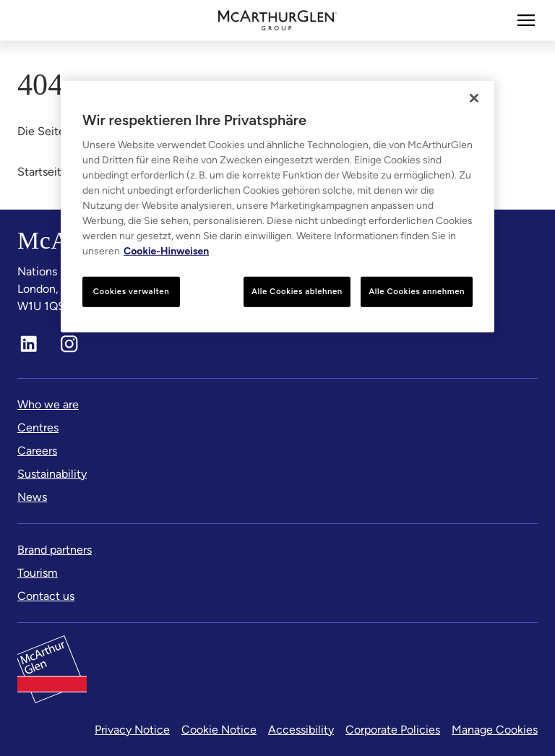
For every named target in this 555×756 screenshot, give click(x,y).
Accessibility (301, 730)
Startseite (43, 172)
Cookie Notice (219, 730)
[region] (277, 207)
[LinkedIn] (29, 344)
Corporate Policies (393, 730)
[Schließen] (474, 98)
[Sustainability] (52, 474)
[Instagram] (69, 344)
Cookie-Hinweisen (166, 251)
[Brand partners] (55, 550)
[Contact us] (46, 596)
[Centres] (38, 428)
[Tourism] (38, 573)
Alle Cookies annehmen (417, 291)
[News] (32, 497)
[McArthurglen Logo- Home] (278, 20)
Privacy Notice (132, 730)
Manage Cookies (495, 730)
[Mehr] (526, 20)
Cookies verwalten (131, 291)
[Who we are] (48, 405)
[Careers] (37, 451)
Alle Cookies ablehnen (297, 291)
